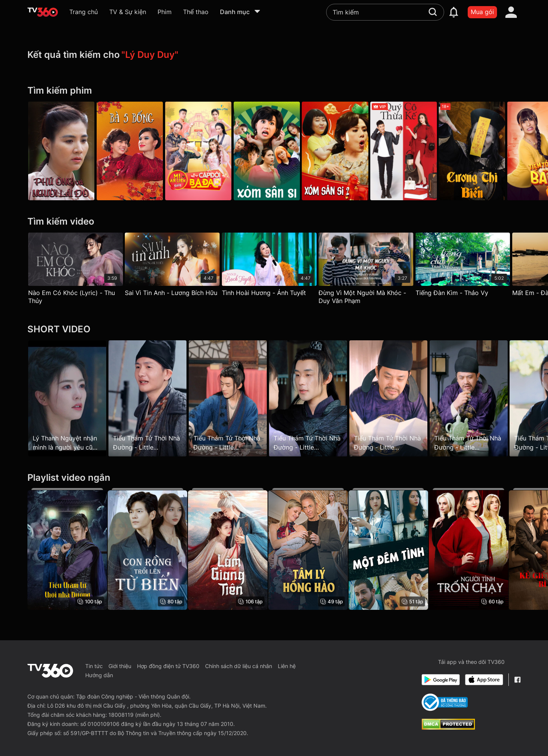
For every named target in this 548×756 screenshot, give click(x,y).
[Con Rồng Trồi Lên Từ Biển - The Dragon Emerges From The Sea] (150, 549)
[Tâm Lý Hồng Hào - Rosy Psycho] (315, 549)
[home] (43, 12)
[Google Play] (441, 680)
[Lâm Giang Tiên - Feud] (233, 549)
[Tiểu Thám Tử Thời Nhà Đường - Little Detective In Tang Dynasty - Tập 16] (150, 399)
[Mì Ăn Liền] (203, 151)
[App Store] (484, 680)
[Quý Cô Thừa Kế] (416, 151)
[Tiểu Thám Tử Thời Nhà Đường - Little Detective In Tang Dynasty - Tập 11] (398, 399)
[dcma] (448, 727)
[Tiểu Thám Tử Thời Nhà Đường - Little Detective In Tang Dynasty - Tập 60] (315, 399)
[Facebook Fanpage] (517, 680)
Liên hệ (287, 666)
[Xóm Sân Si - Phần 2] (345, 151)
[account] (511, 12)
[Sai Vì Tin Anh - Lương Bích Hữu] (175, 266)
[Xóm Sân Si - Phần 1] (274, 151)
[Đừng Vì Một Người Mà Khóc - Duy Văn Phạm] (373, 270)
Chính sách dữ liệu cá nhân (239, 666)
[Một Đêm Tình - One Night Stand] (398, 549)
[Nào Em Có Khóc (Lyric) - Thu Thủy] (76, 270)
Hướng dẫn (99, 675)
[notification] (454, 12)
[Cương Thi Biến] (487, 151)
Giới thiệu (120, 666)
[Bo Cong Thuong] (445, 702)
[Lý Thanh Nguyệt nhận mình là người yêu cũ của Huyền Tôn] (67, 399)
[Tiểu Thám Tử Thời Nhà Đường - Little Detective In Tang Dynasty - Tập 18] (481, 399)
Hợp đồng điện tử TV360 (168, 666)
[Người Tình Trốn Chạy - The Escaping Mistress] (481, 549)
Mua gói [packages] (482, 12)
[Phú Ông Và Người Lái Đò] (61, 151)
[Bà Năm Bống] (132, 151)
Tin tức (94, 666)
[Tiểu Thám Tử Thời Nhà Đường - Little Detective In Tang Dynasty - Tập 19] (233, 399)
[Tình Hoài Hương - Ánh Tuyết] (274, 266)
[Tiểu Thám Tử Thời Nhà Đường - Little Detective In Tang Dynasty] (67, 549)
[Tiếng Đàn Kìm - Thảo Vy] (472, 266)
